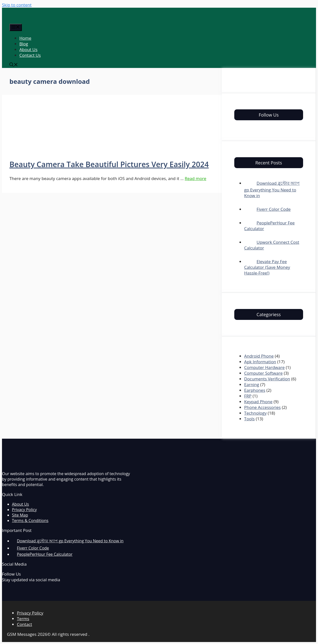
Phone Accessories (262, 407)
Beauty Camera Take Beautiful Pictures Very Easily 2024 (109, 164)
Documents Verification (267, 379)
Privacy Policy (24, 510)
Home (25, 38)
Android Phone (259, 356)
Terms (23, 619)
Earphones (255, 390)
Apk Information (260, 362)
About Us (28, 49)
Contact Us (30, 55)
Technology (255, 413)
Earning (252, 384)
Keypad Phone (258, 402)
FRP (248, 396)
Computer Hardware (264, 367)
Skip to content (17, 5)
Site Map (20, 515)
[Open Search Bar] (14, 65)
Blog (24, 44)
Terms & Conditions (30, 521)
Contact (24, 624)
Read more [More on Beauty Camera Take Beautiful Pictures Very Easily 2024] (196, 178)
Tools (249, 419)
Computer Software (263, 373)
